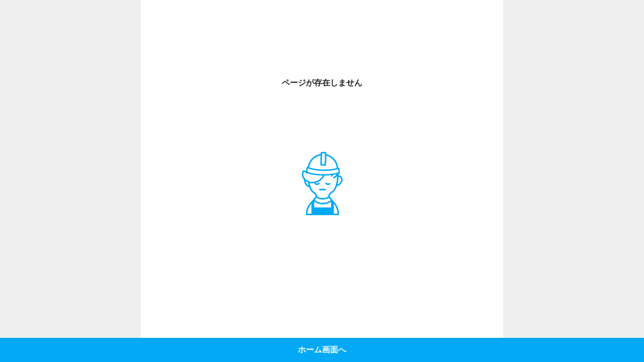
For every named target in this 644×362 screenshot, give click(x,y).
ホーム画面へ (322, 350)
